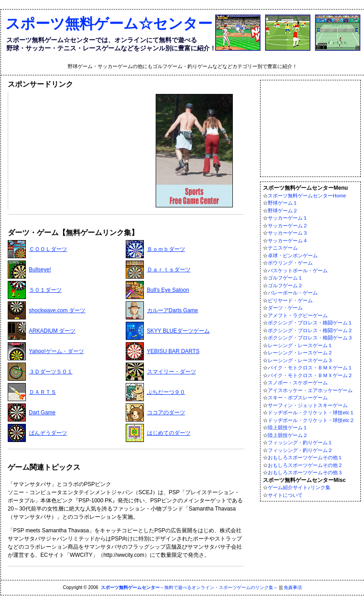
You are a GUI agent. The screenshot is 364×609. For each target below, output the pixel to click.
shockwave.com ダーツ (57, 310)
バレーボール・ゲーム (293, 293)
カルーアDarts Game (173, 310)
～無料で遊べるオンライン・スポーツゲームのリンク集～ (189, 587)
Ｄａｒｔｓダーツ (169, 270)
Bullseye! (40, 270)
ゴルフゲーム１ (285, 278)
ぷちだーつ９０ (166, 392)
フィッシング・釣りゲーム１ (300, 442)
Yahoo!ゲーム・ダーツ (57, 351)
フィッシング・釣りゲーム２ (300, 450)
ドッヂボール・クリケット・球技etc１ (311, 413)
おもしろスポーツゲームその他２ (305, 465)
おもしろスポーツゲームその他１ (305, 457)
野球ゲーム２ (283, 211)
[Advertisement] (79, 151)
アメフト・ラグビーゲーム (298, 315)
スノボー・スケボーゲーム (298, 383)
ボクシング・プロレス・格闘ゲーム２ (310, 330)
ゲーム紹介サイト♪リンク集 (299, 487)
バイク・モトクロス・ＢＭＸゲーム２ (310, 375)
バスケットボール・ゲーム (298, 270)
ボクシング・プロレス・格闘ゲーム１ (310, 323)
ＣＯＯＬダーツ (48, 249)
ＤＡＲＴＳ (43, 392)
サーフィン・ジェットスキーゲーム (308, 405)
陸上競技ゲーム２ (288, 435)
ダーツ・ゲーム (285, 308)
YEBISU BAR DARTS (173, 351)
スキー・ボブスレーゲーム (298, 398)
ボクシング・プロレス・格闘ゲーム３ (310, 338)
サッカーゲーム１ (288, 218)
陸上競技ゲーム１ (288, 427)
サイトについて (285, 495)
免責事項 (293, 587)
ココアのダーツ (166, 413)
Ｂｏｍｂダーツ (166, 249)
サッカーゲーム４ (288, 241)
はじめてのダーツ (169, 433)
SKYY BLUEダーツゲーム (178, 331)
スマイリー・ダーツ (172, 372)
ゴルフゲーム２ (285, 285)
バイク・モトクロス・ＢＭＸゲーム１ (310, 368)
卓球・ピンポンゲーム (293, 255)
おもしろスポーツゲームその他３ (305, 472)
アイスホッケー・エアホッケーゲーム (310, 390)
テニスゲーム (283, 248)
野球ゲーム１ (283, 203)
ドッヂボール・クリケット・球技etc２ (311, 420)
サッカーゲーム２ (288, 226)
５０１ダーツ (45, 290)
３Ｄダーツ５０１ (51, 372)
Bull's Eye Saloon (168, 290)
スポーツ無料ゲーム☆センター (109, 24)
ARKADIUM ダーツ (52, 331)
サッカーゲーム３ (288, 233)
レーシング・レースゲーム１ (300, 345)
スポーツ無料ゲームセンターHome (307, 196)
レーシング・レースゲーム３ (300, 360)
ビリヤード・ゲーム (290, 300)
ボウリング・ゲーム (290, 263)
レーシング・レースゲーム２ (300, 353)
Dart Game (42, 413)
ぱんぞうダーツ (48, 433)
